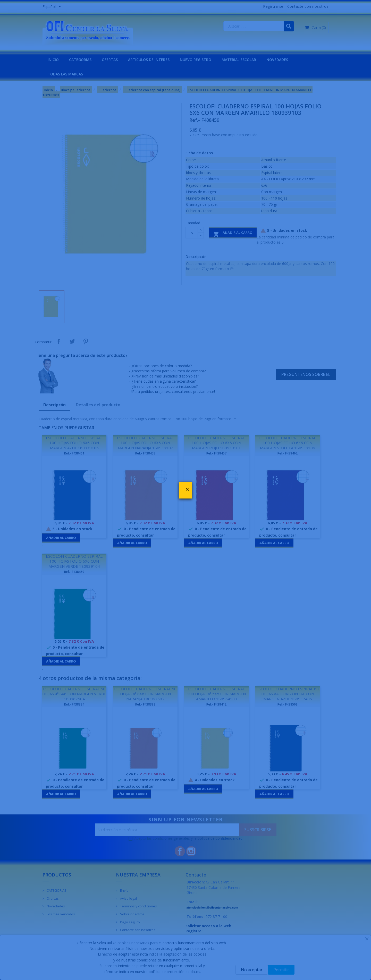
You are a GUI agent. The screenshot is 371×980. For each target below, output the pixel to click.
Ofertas (52, 898)
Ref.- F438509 (288, 704)
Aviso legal (128, 898)
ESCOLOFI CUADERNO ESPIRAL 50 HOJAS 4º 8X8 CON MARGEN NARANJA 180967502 (145, 694)
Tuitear (72, 341)
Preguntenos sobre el (306, 374)
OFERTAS (110, 60)
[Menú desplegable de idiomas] (53, 7)
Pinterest (86, 341)
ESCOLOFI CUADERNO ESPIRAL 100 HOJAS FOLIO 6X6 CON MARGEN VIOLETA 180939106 (288, 443)
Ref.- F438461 (74, 453)
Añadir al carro (233, 234)
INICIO (53, 60)
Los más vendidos (60, 914)
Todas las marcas (65, 74)
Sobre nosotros (132, 914)
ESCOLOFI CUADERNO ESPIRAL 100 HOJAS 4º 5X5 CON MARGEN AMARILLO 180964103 (216, 694)
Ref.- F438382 (145, 704)
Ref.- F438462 (288, 453)
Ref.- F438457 (216, 453)
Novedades (55, 906)
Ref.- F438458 (145, 453)
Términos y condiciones (138, 906)
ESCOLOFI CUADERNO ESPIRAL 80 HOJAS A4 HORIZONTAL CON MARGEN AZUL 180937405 (288, 694)
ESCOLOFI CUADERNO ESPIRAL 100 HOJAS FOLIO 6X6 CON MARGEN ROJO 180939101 (216, 443)
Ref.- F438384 (74, 704)
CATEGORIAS (80, 60)
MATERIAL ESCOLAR (239, 60)
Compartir (59, 341)
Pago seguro (130, 922)
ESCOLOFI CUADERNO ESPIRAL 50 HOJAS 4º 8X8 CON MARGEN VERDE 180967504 (74, 694)
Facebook (180, 851)
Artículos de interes (149, 60)
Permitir (281, 970)
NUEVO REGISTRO (196, 60)
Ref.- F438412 (216, 704)
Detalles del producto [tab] (98, 405)
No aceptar (252, 970)
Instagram (191, 851)
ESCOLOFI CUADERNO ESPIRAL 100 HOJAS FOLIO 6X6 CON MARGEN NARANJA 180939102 (145, 443)
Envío (124, 890)
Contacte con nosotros (308, 6)
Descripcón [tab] (54, 405)
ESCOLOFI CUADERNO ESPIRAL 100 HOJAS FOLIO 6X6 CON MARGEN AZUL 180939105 (74, 443)
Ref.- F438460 (74, 572)
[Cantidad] (192, 233)
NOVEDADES (277, 60)
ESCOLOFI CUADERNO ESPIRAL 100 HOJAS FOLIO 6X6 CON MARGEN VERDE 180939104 (74, 561)
